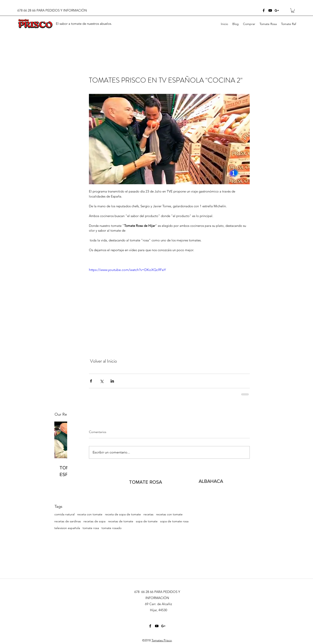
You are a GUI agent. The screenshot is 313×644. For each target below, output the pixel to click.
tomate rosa (91, 528)
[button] (293, 10)
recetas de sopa (94, 521)
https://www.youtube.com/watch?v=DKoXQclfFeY (127, 270)
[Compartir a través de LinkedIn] (112, 381)
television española (67, 528)
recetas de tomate (121, 521)
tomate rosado (112, 528)
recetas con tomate (169, 514)
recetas (148, 514)
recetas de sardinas (68, 521)
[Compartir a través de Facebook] (91, 381)
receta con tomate (90, 514)
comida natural (64, 514)
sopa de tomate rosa (174, 521)
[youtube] (270, 10)
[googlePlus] (277, 10)
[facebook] (264, 10)
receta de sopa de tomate (123, 514)
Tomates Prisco (162, 640)
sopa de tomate (147, 521)
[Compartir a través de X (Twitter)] (102, 381)
